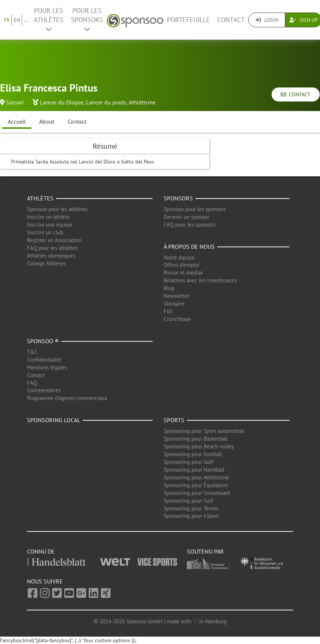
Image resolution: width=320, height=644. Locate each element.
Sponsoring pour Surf (188, 501)
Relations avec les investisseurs (200, 280)
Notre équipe (179, 257)
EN (17, 20)
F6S (168, 311)
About (47, 121)
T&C (32, 352)
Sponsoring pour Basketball (196, 439)
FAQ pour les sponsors (190, 225)
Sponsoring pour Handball (194, 470)
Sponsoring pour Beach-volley (199, 446)
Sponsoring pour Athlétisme (196, 477)
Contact (231, 20)
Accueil (17, 121)
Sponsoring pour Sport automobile (204, 431)
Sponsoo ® (43, 341)
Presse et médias (183, 273)
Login (267, 20)
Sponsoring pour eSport (191, 516)
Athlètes (40, 198)
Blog (169, 288)
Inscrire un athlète (48, 217)
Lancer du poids (106, 102)
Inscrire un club (45, 232)
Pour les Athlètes (49, 19)
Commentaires (44, 390)
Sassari (15, 102)
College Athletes (46, 263)
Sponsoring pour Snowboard (197, 493)
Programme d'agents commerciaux (67, 398)
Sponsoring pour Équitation (196, 485)
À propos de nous (189, 247)
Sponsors (178, 198)
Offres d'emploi (182, 265)
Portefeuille (188, 20)
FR (7, 20)
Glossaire (174, 304)
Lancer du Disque (62, 102)
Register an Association (54, 240)
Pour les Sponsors (87, 19)
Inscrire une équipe (50, 225)
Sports (174, 420)
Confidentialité (44, 360)
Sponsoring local (54, 420)
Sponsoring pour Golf (188, 462)
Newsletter (177, 296)
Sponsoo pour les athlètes (57, 209)
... (26, 20)
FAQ (32, 383)
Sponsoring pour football (193, 454)
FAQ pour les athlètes (52, 248)
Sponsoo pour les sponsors (195, 209)
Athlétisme (142, 102)
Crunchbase (177, 319)
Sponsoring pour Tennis (191, 508)
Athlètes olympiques (51, 256)
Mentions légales (47, 367)
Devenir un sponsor (186, 217)
